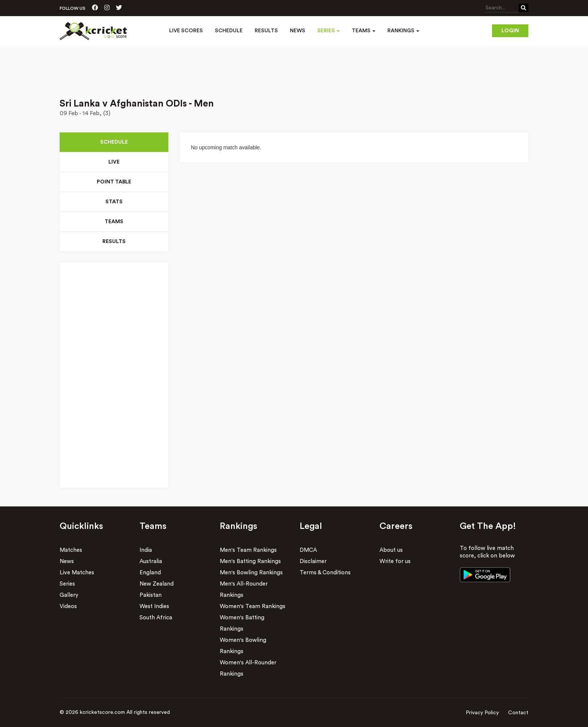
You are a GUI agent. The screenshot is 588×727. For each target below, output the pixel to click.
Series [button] (328, 31)
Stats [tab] (114, 202)
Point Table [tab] (114, 182)
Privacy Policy (482, 713)
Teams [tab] (114, 222)
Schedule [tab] (114, 142)
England (150, 573)
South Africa (156, 618)
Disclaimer (313, 561)
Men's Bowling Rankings (251, 573)
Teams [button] (364, 31)
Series (67, 584)
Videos (68, 606)
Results (266, 31)
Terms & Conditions (325, 573)
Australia (151, 561)
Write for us (395, 561)
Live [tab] (114, 162)
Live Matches (77, 573)
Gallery (69, 595)
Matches (71, 550)
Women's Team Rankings (253, 606)
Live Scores (186, 31)
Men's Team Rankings (248, 550)
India (146, 550)
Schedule (229, 31)
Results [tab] (114, 242)
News (298, 31)
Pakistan (151, 595)
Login (510, 31)
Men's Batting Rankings (250, 561)
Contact (518, 713)
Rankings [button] (403, 31)
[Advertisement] (294, 67)
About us (391, 550)
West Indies (154, 606)
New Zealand (157, 584)
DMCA (308, 550)
